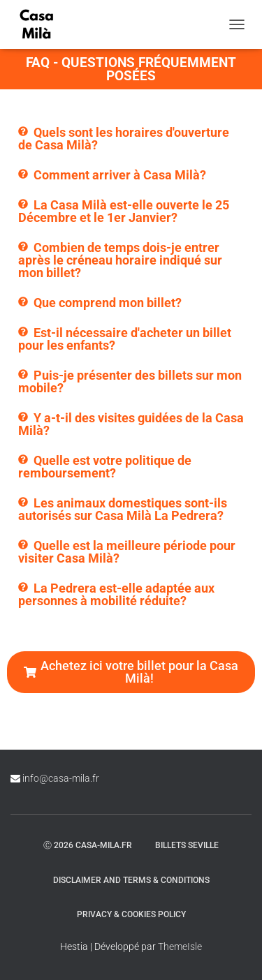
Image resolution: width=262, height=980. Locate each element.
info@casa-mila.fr (61, 778)
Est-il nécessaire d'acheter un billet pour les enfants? (125, 339)
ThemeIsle (180, 946)
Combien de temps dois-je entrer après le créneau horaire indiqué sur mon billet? (120, 260)
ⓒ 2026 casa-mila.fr (88, 845)
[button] (131, 139)
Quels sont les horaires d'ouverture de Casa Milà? (124, 139)
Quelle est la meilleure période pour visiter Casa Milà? (127, 552)
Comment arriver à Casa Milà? (120, 175)
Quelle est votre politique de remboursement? (105, 467)
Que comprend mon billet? (108, 303)
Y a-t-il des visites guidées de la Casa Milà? (131, 424)
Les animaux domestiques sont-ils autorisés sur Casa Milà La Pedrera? (123, 509)
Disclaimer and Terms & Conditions (131, 880)
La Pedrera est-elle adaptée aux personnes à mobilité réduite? (116, 594)
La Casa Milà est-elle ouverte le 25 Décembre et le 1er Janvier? (124, 211)
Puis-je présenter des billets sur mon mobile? (130, 381)
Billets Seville (187, 845)
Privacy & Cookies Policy (131, 914)
